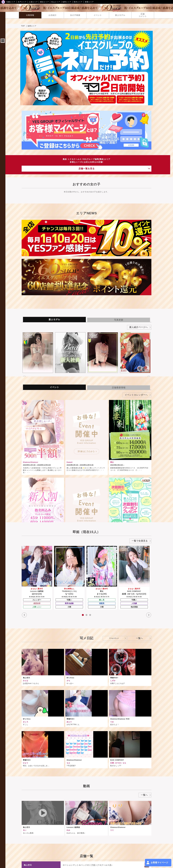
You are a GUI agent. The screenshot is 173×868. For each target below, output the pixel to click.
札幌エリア (11, 2)
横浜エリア (45, 2)
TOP (90, 26)
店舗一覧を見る (130, 125)
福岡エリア (67, 2)
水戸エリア (22, 2)
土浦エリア (33, 2)
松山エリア (56, 2)
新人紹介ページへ (159, 257)
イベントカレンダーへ (157, 324)
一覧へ (165, 552)
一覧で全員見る (160, 470)
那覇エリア (89, 2)
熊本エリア (78, 2)
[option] (99, 274)
